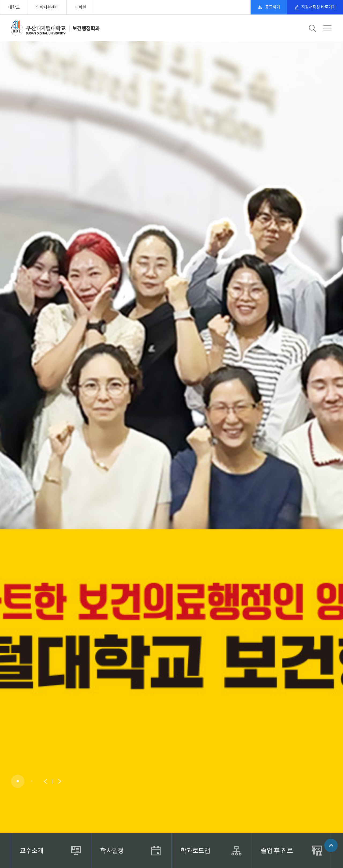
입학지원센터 (47, 7)
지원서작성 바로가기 (318, 7)
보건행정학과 (86, 28)
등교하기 (270, 7)
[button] (18, 781)
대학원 (80, 7)
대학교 (14, 7)
